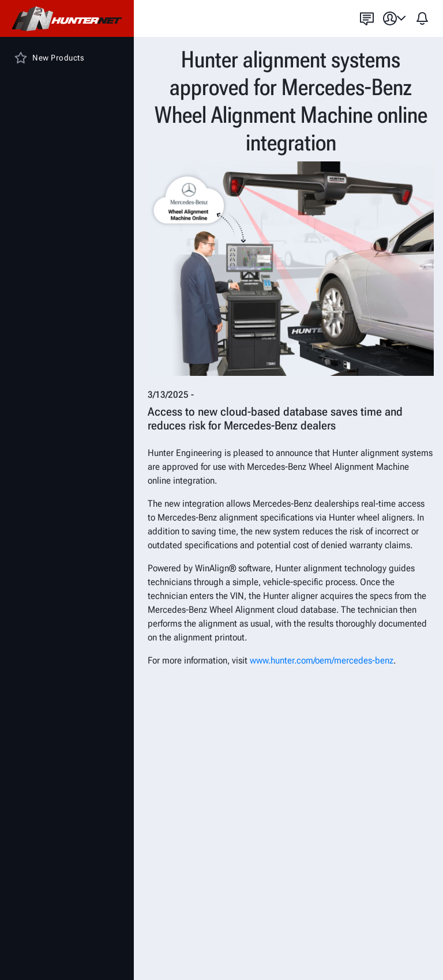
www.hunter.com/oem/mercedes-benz (322, 660)
